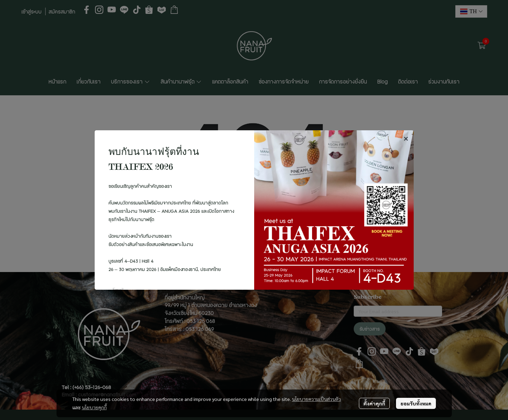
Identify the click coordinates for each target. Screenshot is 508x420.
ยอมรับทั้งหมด (416, 403)
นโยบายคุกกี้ (94, 407)
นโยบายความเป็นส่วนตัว (316, 399)
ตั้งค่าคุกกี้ (374, 403)
